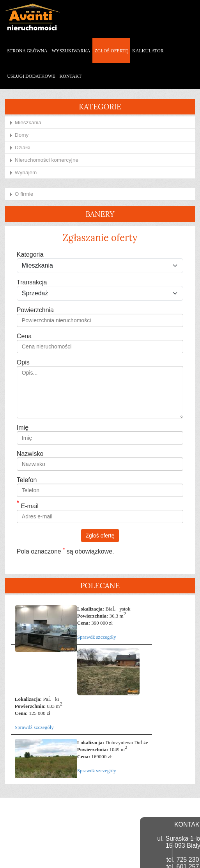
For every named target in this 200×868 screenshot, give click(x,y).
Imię (23, 426)
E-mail (28, 505)
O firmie (24, 192)
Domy (22, 133)
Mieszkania (28, 121)
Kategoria (30, 253)
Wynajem (26, 171)
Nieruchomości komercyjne (47, 158)
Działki (23, 146)
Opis (23, 361)
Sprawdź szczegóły (97, 636)
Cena (24, 335)
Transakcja (32, 281)
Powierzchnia (35, 309)
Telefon (27, 479)
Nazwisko (30, 453)
